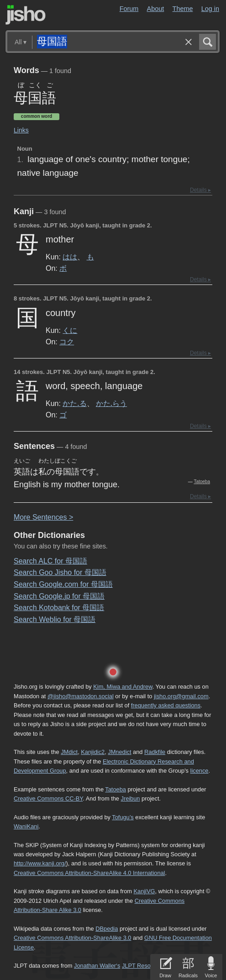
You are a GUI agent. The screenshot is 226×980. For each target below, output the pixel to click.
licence (200, 771)
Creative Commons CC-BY (48, 798)
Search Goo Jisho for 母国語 (60, 572)
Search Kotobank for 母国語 (59, 608)
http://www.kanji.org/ (40, 863)
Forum (129, 9)
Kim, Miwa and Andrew (123, 687)
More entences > (43, 517)
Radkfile (155, 752)
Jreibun (130, 798)
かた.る (74, 403)
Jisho (26, 15)
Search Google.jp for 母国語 (59, 596)
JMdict (69, 752)
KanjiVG (144, 891)
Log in (210, 9)
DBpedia (107, 929)
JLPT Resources (143, 966)
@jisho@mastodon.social (81, 696)
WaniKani (26, 826)
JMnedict (119, 752)
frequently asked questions (166, 705)
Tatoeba (202, 482)
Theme (183, 9)
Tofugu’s (123, 817)
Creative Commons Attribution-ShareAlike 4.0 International (89, 873)
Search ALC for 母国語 (50, 561)
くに (70, 330)
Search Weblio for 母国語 (55, 619)
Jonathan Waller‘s (97, 966)
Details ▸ (200, 190)
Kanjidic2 (93, 752)
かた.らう (111, 403)
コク (67, 342)
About (156, 9)
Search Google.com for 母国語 (63, 584)
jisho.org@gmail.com (181, 696)
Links (21, 130)
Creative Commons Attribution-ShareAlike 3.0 (72, 938)
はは (70, 257)
